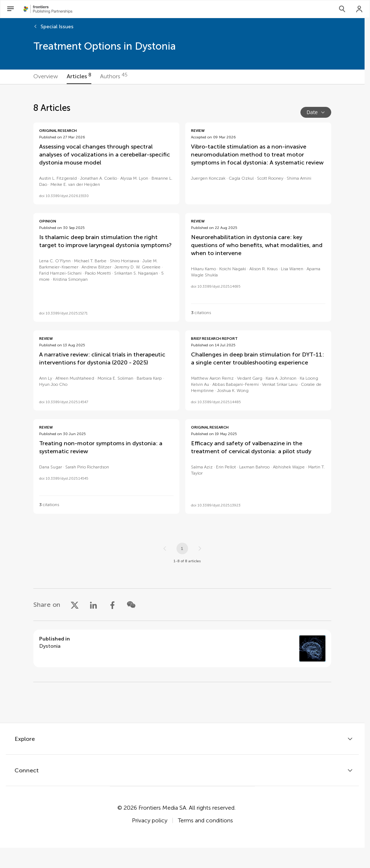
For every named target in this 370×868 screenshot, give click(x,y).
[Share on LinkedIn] (93, 605)
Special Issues (57, 27)
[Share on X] (75, 605)
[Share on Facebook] (112, 605)
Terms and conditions (205, 820)
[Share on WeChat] (131, 605)
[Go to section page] (182, 648)
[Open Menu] (11, 9)
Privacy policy (150, 820)
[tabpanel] (182, 404)
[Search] (342, 9)
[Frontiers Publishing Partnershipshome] (48, 9)
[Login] (359, 9)
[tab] (46, 77)
